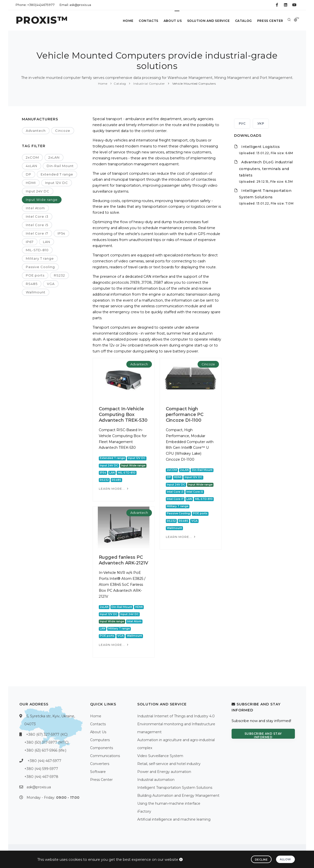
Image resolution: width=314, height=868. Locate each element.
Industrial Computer (149, 84)
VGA (51, 284)
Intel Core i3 (37, 216)
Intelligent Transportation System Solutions (175, 788)
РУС (242, 123)
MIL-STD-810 (37, 250)
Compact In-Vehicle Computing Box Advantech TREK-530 (123, 415)
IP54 (61, 233)
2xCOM (32, 157)
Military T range (40, 258)
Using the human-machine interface (169, 803)
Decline (261, 860)
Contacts (145, 21)
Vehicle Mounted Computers (194, 84)
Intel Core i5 (37, 225)
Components (102, 748)
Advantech (36, 131)
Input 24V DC (38, 191)
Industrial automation (156, 780)
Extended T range (57, 174)
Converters (100, 764)
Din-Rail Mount (60, 166)
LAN (47, 242)
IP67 (30, 242)
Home (124, 21)
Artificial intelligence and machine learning (174, 819)
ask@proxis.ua (39, 787)
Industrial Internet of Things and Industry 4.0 (176, 716)
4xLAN (32, 166)
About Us (170, 21)
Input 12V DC (57, 183)
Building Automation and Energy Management (178, 796)
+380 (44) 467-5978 (41, 777)
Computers (100, 740)
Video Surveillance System (160, 756)
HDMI (31, 183)
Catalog (242, 21)
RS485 (32, 284)
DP (29, 174)
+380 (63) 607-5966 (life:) (45, 750)
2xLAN (54, 157)
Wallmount (36, 292)
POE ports (35, 275)
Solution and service (207, 21)
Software (98, 772)
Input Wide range (42, 200)
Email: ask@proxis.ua (75, 5)
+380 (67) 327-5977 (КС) (47, 734)
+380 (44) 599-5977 (41, 769)
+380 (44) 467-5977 (44, 761)
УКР (261, 123)
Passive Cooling (40, 267)
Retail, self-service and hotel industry (169, 764)
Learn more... (114, 489)
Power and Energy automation (164, 772)
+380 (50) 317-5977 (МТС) (46, 742)
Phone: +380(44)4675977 (35, 5)
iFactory (144, 811)
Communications (105, 756)
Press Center (270, 21)
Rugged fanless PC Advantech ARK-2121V (123, 560)
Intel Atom (35, 208)
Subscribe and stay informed (263, 735)
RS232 (59, 275)
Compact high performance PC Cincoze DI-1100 (185, 415)
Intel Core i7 (37, 233)
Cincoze (63, 131)
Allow (285, 859)
